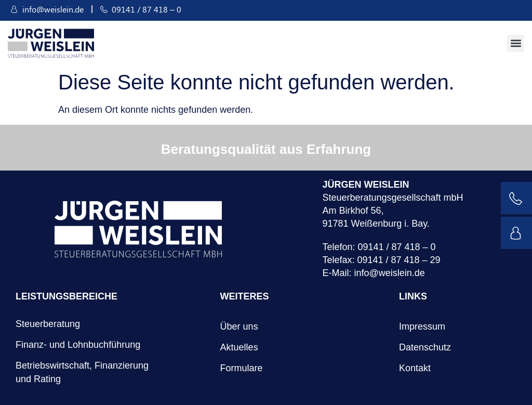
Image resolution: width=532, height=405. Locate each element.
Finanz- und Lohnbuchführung (78, 345)
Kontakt (415, 368)
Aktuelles (239, 347)
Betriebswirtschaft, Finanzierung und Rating (82, 372)
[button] (516, 43)
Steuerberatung (48, 324)
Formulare (242, 368)
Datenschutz (425, 347)
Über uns (239, 326)
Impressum (422, 326)
